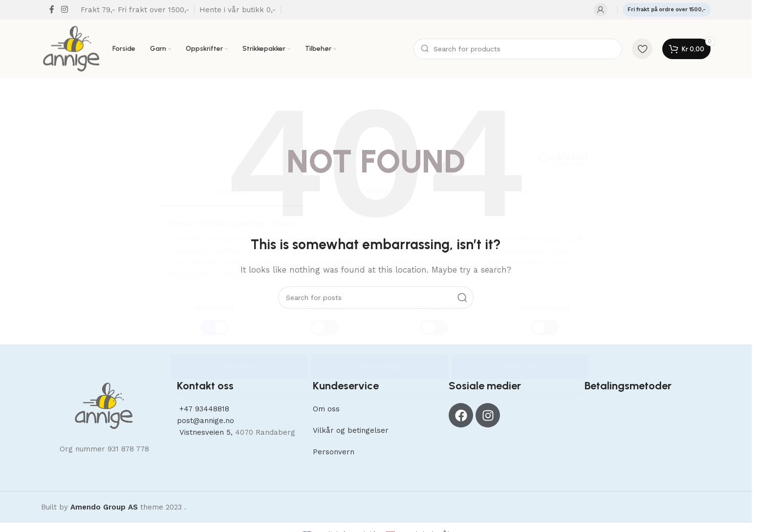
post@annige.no (206, 421)
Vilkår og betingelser (351, 430)
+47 (203, 409)
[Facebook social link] (52, 10)
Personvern (334, 452)
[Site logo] (72, 48)
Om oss (326, 409)
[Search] (518, 49)
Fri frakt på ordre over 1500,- (667, 10)
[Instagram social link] (64, 10)
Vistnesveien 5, (206, 432)
